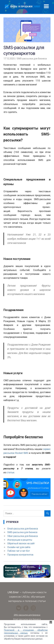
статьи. (11, 472)
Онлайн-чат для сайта (19, 547)
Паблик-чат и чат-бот (19, 551)
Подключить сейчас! (40, 494)
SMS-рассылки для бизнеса (32, 59)
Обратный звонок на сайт (21, 543)
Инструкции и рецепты (20, 540)
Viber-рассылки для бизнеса (23, 536)
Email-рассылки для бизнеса (23, 529)
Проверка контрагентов (20, 555)
